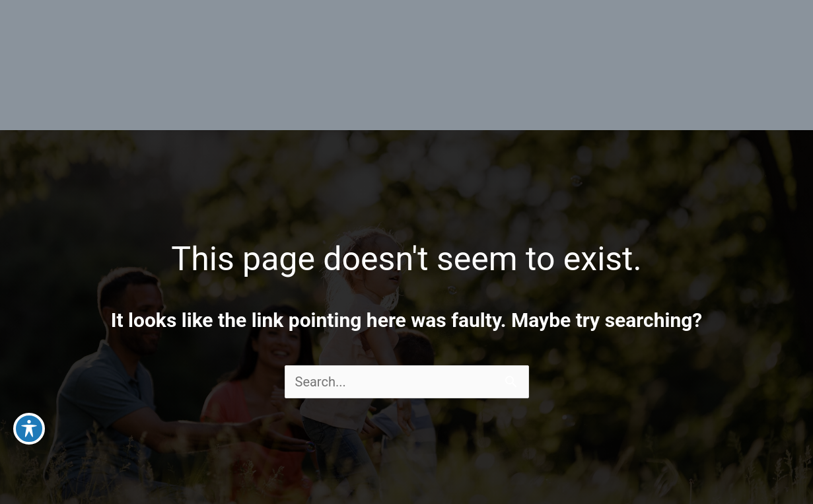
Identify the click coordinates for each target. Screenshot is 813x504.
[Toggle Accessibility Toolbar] (29, 429)
